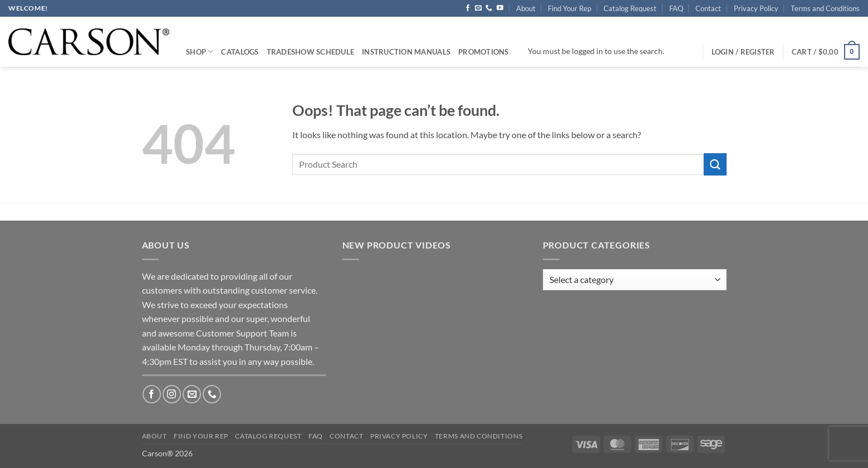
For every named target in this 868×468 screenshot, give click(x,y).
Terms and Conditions (825, 8)
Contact (708, 8)
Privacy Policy (756, 8)
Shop (200, 52)
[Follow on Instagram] (172, 394)
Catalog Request (630, 8)
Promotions (484, 52)
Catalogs (240, 52)
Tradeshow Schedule (311, 52)
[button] (826, 52)
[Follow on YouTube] (500, 8)
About (526, 8)
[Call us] (489, 8)
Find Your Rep (570, 8)
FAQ (676, 8)
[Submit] (715, 164)
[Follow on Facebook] (468, 8)
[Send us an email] (478, 8)
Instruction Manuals (406, 52)
